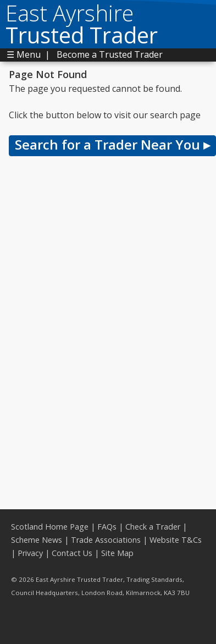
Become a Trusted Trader (110, 54)
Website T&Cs (176, 540)
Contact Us (72, 553)
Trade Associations (106, 540)
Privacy (30, 553)
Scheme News (37, 540)
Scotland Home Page (50, 527)
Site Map (117, 553)
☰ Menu (24, 54)
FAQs (107, 527)
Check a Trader (153, 527)
